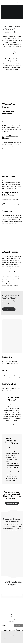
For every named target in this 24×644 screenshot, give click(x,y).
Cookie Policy (12, 621)
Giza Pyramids (16, 66)
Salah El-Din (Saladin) (8, 48)
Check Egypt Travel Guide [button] (12, 503)
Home (12, 614)
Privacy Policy (12, 619)
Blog (12, 617)
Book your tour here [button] (9, 309)
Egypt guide (16, 496)
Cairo (20, 48)
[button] (21, 2)
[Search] (17, 2)
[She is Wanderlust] (9, 2)
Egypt (16, 52)
